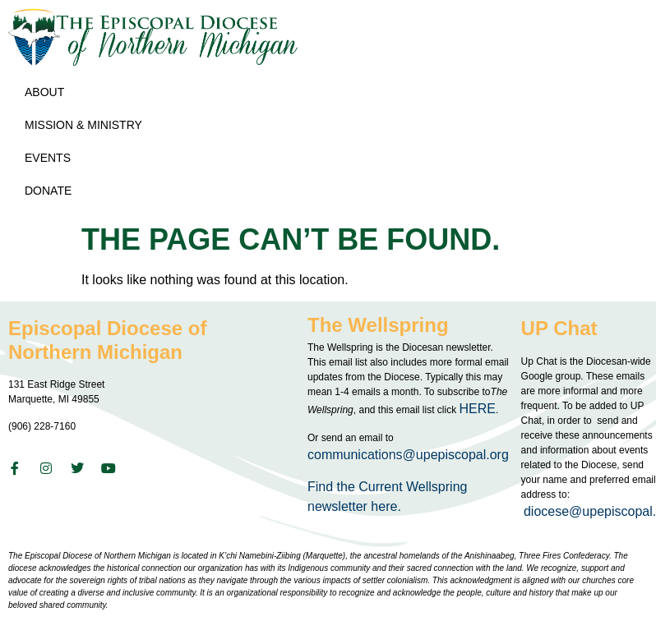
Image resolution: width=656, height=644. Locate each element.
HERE (478, 409)
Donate (48, 191)
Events (52, 158)
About (49, 92)
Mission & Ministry (88, 125)
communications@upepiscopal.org (408, 455)
